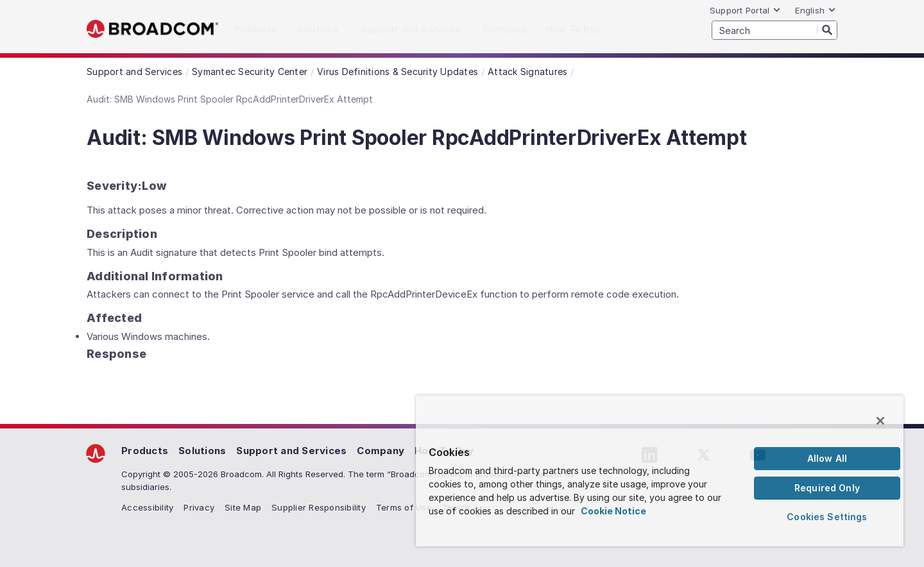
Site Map (243, 507)
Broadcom (152, 29)
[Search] (827, 30)
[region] (660, 471)
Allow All (827, 458)
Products (145, 451)
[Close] (880, 421)
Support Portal (746, 10)
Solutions (202, 451)
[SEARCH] (774, 30)
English (816, 10)
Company (381, 451)
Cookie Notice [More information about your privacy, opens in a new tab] (613, 511)
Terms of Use (404, 507)
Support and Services (291, 451)
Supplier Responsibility (319, 507)
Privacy (199, 507)
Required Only (827, 488)
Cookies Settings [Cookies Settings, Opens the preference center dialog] (827, 517)
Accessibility (147, 507)
